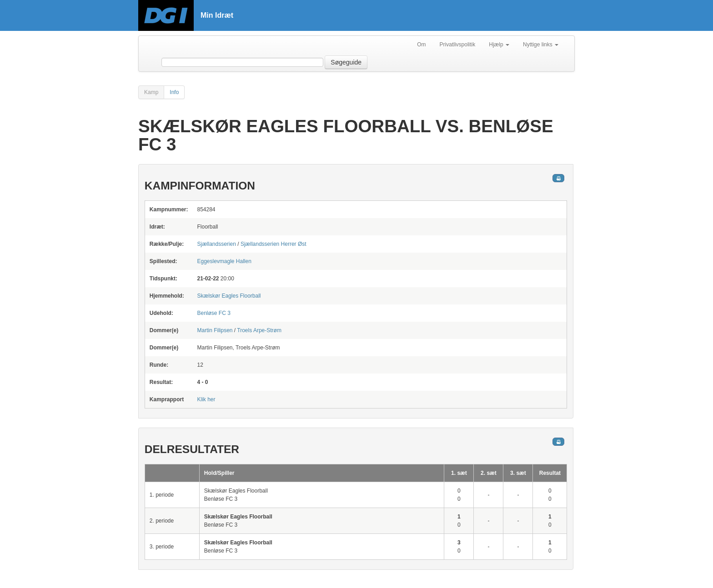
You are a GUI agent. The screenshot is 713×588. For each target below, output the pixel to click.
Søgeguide (346, 62)
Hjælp (499, 45)
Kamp (151, 92)
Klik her (206, 399)
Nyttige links (541, 45)
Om (421, 45)
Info (174, 92)
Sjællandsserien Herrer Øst (274, 244)
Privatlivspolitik (458, 45)
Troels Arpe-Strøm (259, 330)
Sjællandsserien (216, 244)
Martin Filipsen (215, 330)
